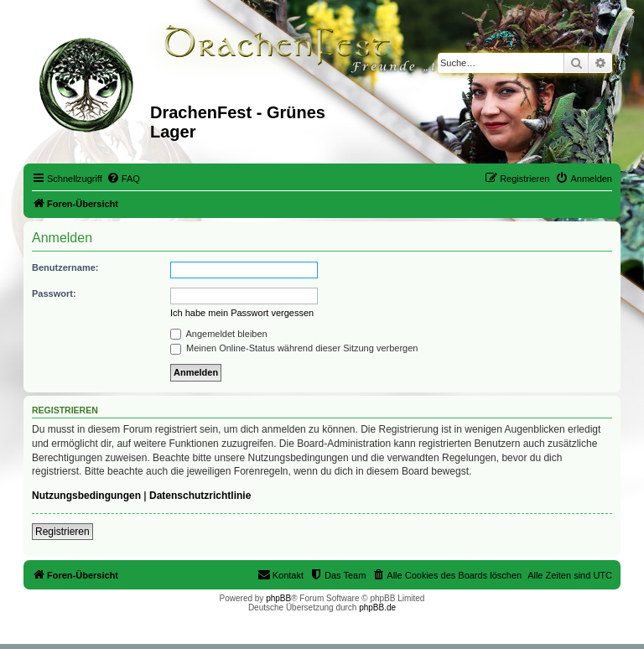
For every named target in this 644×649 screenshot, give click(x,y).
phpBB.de (377, 607)
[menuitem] (123, 179)
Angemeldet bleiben (219, 334)
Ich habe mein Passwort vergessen (242, 313)
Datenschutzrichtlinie (200, 496)
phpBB (278, 598)
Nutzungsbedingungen (86, 496)
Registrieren (62, 532)
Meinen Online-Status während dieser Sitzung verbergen (294, 348)
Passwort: (54, 293)
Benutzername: (65, 267)
